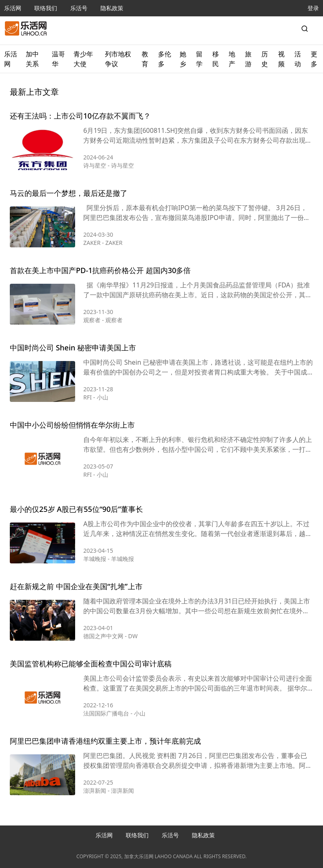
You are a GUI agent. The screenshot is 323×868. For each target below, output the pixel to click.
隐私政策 (112, 8)
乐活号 (79, 8)
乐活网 (13, 8)
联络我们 (46, 8)
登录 (313, 8)
